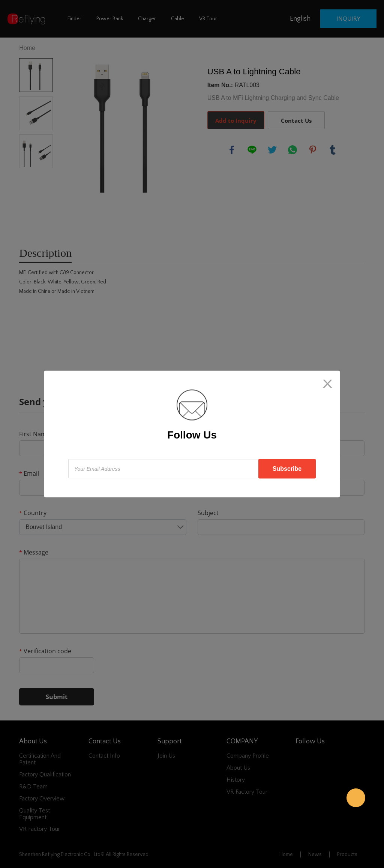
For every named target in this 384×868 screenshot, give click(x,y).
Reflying (356, 798)
